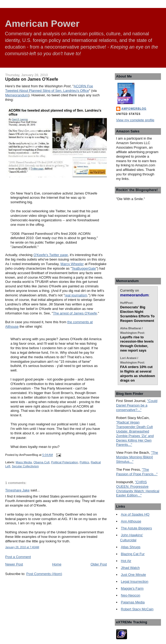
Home (57, 564)
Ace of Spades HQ (135, 514)
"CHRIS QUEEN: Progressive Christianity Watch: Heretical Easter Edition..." (138, 489)
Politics (84, 462)
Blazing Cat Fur (133, 554)
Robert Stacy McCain (137, 609)
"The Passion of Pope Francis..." (137, 472)
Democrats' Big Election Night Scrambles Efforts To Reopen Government (137, 314)
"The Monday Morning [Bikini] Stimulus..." (137, 457)
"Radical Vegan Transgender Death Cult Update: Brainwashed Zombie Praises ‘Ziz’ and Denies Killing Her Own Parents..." (135, 433)
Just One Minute (134, 575)
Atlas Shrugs (131, 547)
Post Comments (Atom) (44, 574)
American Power (42, 24)
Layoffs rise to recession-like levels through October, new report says (137, 344)
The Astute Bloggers (136, 528)
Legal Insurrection (135, 582)
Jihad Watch (130, 568)
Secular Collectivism (25, 466)
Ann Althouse (131, 521)
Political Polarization (65, 462)
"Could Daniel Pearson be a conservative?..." (137, 405)
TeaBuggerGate (84, 268)
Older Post (99, 564)
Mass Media (24, 462)
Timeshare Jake (18, 490)
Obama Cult (41, 462)
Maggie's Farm (132, 588)
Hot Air (126, 561)
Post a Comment (18, 557)
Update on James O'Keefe (32, 79)
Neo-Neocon (131, 595)
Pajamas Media (133, 602)
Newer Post (14, 564)
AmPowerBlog (134, 109)
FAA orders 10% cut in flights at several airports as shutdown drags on (137, 374)
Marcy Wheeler (72, 264)
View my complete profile (135, 120)
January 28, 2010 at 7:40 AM (22, 547)
